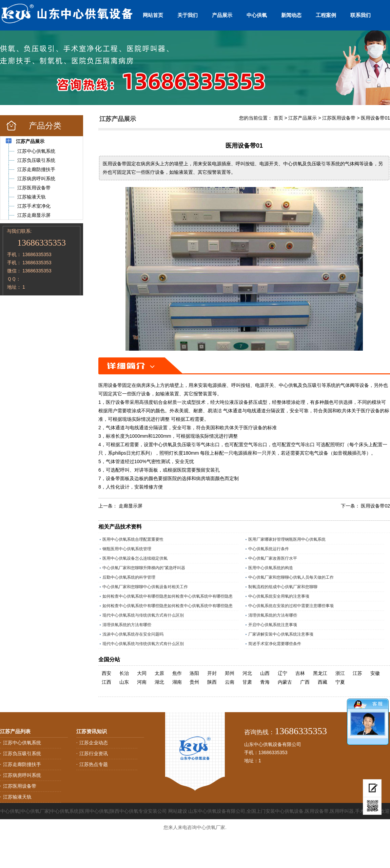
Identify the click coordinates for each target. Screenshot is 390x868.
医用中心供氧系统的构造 (271, 568)
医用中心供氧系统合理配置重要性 (133, 539)
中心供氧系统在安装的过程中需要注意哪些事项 (291, 606)
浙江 (340, 673)
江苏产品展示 (303, 118)
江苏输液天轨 (17, 797)
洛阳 (194, 673)
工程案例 (326, 15)
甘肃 (247, 682)
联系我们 (360, 15)
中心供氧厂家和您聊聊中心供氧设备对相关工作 (145, 587)
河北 (247, 673)
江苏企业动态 (94, 743)
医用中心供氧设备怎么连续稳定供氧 (135, 558)
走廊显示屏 (131, 506)
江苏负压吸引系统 (22, 753)
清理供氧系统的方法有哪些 (273, 615)
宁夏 (340, 682)
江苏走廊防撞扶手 (22, 764)
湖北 (159, 682)
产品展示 (222, 15)
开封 (212, 673)
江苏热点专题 (94, 764)
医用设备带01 (375, 118)
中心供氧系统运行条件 (269, 549)
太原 (159, 673)
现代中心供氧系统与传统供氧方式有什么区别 (143, 615)
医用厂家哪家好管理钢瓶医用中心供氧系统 (287, 539)
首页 (278, 118)
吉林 (300, 673)
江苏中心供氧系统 (22, 743)
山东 (124, 682)
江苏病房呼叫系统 (22, 775)
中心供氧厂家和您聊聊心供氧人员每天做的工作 (291, 577)
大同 (142, 673)
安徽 (375, 673)
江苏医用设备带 (339, 118)
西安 (106, 673)
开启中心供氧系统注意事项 (273, 625)
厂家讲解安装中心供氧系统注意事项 (281, 634)
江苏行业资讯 (94, 753)
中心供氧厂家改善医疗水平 (273, 558)
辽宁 (282, 673)
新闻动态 (291, 15)
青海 (265, 682)
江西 (106, 682)
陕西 (212, 682)
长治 (124, 673)
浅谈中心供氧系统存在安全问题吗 (133, 634)
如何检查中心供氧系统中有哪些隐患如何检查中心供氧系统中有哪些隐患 (168, 596)
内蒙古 (285, 682)
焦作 (177, 673)
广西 (305, 682)
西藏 (323, 682)
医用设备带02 (375, 506)
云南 (230, 682)
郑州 (230, 673)
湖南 (177, 682)
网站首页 (153, 15)
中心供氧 (257, 15)
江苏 (357, 673)
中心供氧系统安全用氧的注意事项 (279, 596)
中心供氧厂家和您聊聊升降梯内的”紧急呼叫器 (144, 568)
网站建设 (178, 811)
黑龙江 (320, 673)
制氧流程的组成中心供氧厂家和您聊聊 (283, 587)
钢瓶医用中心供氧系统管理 (127, 549)
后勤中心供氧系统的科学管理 (129, 577)
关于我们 (188, 15)
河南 (142, 682)
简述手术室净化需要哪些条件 (275, 644)
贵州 (194, 682)
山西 (265, 673)
